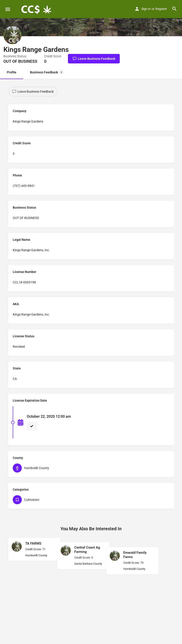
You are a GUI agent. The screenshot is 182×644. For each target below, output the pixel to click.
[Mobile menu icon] (8, 9)
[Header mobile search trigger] (175, 9)
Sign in (146, 9)
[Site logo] (37, 9)
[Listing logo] (12, 35)
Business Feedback (47, 72)
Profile (12, 72)
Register (161, 9)
